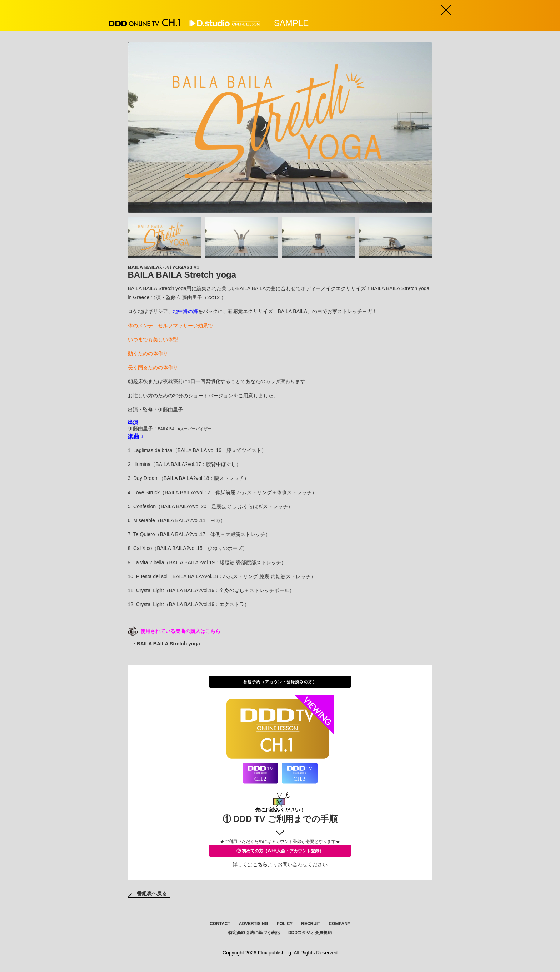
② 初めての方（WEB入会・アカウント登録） (280, 851)
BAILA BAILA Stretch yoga (168, 644)
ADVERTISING (254, 924)
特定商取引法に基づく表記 (254, 933)
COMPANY (339, 924)
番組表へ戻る (152, 894)
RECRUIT (311, 924)
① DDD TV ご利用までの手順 (280, 819)
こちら (260, 865)
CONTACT (220, 924)
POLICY (285, 924)
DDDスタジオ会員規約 (310, 933)
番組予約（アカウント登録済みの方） (280, 682)
